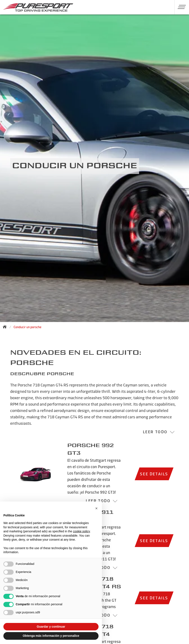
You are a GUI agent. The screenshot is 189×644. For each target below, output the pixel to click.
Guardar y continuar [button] (51, 627)
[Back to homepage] (6, 327)
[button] (180, 7)
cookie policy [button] (81, 531)
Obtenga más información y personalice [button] (51, 636)
